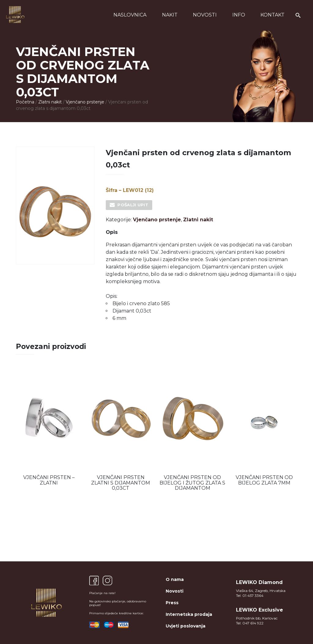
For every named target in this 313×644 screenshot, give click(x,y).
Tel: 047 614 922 (250, 623)
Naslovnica (130, 15)
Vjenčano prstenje (85, 102)
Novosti (205, 15)
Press (172, 603)
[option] (49, 428)
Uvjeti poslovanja (186, 626)
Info (239, 15)
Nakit (170, 15)
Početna (25, 102)
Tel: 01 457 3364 (250, 595)
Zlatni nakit (50, 102)
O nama (175, 579)
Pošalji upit (133, 205)
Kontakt (272, 15)
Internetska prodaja (189, 614)
